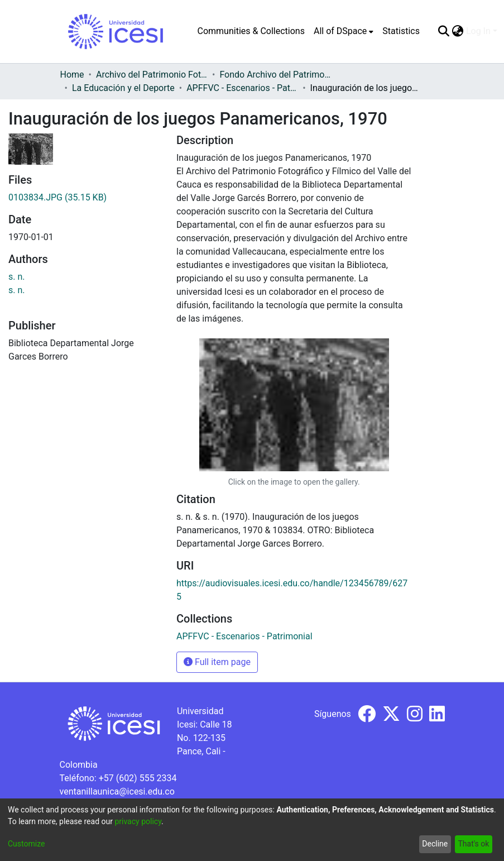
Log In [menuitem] (478, 31)
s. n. (17, 277)
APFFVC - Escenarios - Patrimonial (242, 88)
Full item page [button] (217, 662)
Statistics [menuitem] (401, 31)
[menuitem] (344, 31)
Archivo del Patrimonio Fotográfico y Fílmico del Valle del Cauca (152, 75)
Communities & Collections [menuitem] (251, 31)
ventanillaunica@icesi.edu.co (117, 791)
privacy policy (138, 821)
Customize (26, 844)
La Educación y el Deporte (123, 88)
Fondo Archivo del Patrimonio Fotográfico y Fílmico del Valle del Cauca (275, 75)
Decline (435, 844)
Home (72, 75)
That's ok (473, 844)
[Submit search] (444, 31)
